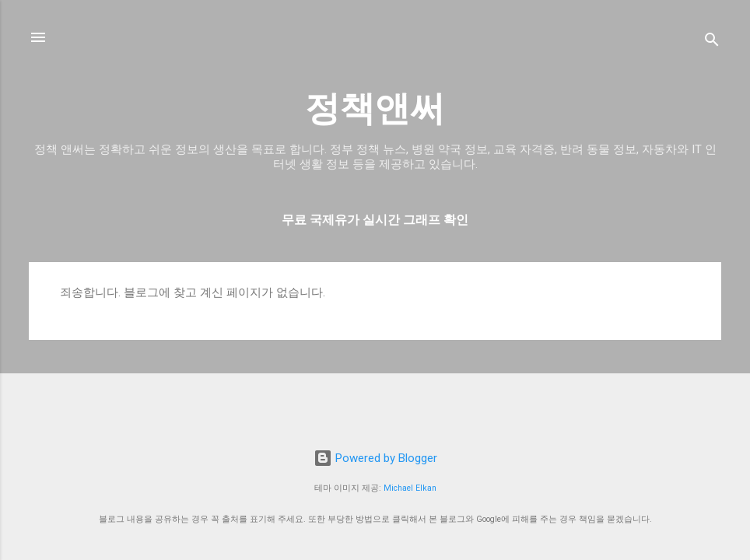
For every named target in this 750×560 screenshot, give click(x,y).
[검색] (712, 42)
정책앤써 (375, 108)
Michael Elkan (410, 488)
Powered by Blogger (375, 458)
